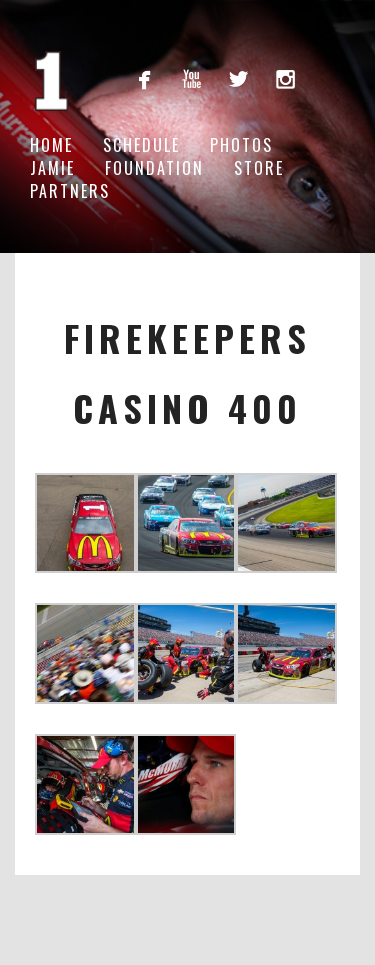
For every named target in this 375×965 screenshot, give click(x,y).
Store (259, 168)
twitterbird (238, 78)
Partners (70, 191)
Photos (241, 145)
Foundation (154, 168)
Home (51, 145)
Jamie (52, 168)
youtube (191, 78)
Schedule (141, 145)
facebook (144, 78)
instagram (285, 78)
